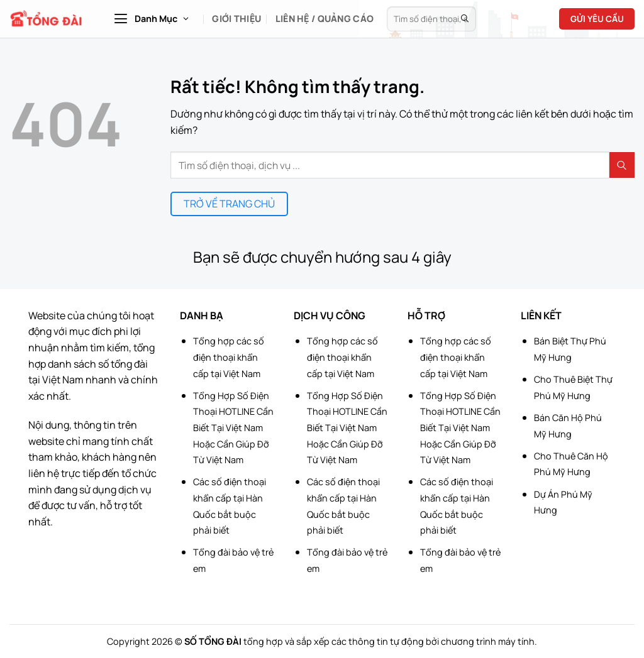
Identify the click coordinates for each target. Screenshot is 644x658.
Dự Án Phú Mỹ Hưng (563, 502)
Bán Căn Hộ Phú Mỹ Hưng (568, 426)
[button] (151, 19)
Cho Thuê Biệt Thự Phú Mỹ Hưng (573, 387)
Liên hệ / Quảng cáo (325, 19)
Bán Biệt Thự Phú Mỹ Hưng (570, 349)
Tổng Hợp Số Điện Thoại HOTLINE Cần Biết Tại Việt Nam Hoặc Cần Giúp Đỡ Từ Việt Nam (233, 428)
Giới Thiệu (236, 19)
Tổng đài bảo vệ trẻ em (234, 560)
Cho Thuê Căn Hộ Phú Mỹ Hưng (571, 464)
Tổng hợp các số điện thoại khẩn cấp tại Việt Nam (229, 357)
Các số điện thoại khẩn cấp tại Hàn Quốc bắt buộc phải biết (230, 506)
